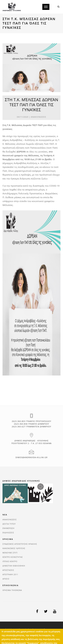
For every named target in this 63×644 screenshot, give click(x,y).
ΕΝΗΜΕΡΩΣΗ (8, 528)
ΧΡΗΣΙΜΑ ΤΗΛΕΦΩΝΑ (12, 590)
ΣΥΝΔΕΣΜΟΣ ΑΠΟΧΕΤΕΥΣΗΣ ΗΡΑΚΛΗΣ (20, 544)
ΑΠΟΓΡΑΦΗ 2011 (10, 574)
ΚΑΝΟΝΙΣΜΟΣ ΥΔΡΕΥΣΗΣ (14, 548)
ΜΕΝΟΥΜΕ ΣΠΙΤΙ (10, 553)
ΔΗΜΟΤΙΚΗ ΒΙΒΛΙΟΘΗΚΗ (14, 566)
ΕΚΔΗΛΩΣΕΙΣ (8, 533)
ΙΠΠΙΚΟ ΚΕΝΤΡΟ (10, 561)
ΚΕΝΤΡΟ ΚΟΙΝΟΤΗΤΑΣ (13, 557)
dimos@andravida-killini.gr (32, 457)
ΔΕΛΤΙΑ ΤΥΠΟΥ (9, 524)
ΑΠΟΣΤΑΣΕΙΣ (8, 570)
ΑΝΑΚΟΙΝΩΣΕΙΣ (39, 117)
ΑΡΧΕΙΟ (6, 579)
